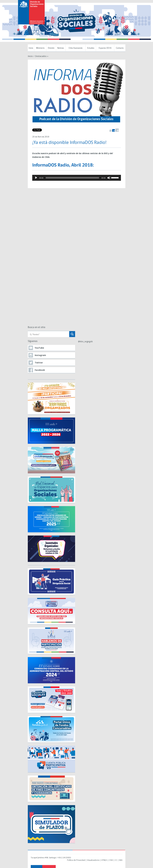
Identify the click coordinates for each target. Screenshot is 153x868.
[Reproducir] (36, 178)
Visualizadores (93, 860)
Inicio (31, 48)
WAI (121, 860)
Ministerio (40, 48)
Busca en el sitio (37, 327)
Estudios (91, 48)
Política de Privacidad (76, 860)
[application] (77, 178)
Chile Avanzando (76, 48)
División (51, 48)
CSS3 (111, 860)
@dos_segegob (85, 341)
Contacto (120, 48)
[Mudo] (109, 178)
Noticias (61, 48)
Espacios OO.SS (105, 48)
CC (116, 860)
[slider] (72, 178)
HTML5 (104, 860)
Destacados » (42, 56)
